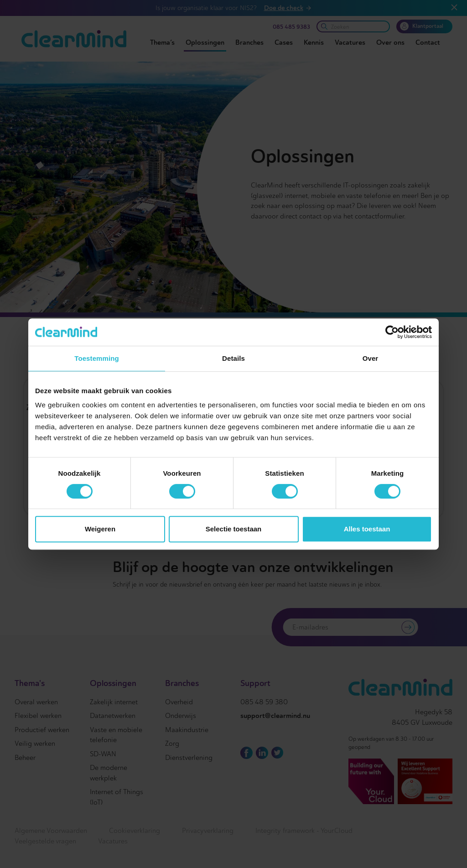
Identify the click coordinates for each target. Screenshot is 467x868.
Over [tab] (371, 358)
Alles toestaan (367, 529)
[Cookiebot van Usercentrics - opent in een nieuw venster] (392, 332)
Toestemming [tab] (97, 358)
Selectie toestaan (234, 529)
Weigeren (100, 529)
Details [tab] (233, 358)
